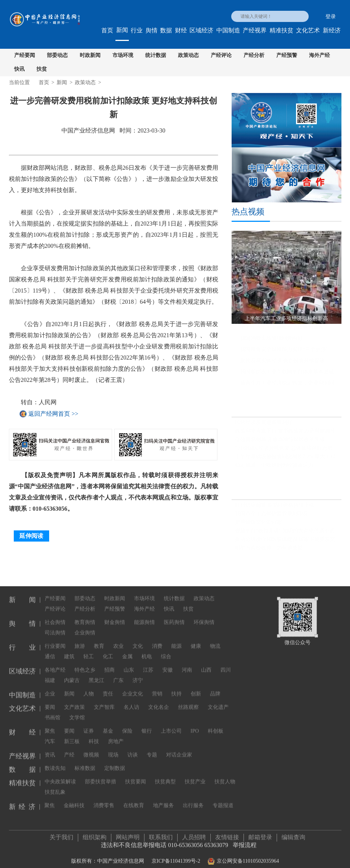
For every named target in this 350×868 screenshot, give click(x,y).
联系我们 (161, 834)
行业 (137, 30)
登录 (331, 17)
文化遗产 (218, 702)
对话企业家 (179, 749)
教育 (99, 641)
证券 (89, 726)
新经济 (332, 30)
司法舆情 (55, 627)
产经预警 (287, 55)
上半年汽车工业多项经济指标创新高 (282, 331)
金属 (127, 651)
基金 (108, 726)
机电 (147, 651)
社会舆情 (55, 617)
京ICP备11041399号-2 (176, 858)
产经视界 (255, 30)
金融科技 (74, 800)
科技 (94, 736)
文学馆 (77, 712)
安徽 (168, 665)
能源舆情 (144, 617)
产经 (69, 749)
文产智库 (104, 702)
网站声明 (128, 834)
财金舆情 (115, 617)
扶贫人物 (225, 776)
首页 (107, 30)
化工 (108, 651)
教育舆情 (85, 617)
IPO (195, 726)
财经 (181, 30)
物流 (215, 641)
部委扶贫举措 (101, 776)
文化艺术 (308, 30)
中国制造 (228, 30)
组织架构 (95, 834)
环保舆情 (204, 617)
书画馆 (52, 712)
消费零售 (104, 800)
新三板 (72, 736)
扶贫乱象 (55, 787)
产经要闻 (25, 55)
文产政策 (74, 702)
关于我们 (61, 834)
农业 (118, 641)
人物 (89, 688)
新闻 (122, 30)
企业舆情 (85, 627)
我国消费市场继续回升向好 (271, 342)
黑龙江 (96, 675)
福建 (50, 675)
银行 (147, 726)
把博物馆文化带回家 (258, 525)
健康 (196, 641)
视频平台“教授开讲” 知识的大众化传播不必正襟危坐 (288, 534)
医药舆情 (174, 617)
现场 (113, 749)
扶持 (176, 688)
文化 (138, 641)
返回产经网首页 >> (53, 414)
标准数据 (85, 763)
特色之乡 (85, 665)
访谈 (133, 749)
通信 (50, 651)
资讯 (50, 749)
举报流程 (245, 842)
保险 (127, 726)
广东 (118, 675)
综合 (166, 651)
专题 (152, 749)
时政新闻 (90, 55)
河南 (187, 665)
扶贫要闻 (136, 776)
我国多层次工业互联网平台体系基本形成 (287, 375)
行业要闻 (55, 641)
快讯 (19, 69)
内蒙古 (72, 675)
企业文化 (133, 688)
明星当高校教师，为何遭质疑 (269, 551)
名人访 (131, 702)
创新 (196, 688)
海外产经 (319, 55)
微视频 (91, 749)
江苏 (148, 665)
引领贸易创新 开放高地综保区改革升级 (280, 443)
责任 (108, 688)
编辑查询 (293, 834)
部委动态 (57, 55)
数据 (166, 30)
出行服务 (193, 800)
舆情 (152, 30)
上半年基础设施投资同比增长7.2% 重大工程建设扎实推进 (288, 460)
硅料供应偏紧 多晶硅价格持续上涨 (275, 508)
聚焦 (50, 726)
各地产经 (55, 665)
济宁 (138, 675)
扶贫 (42, 69)
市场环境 (123, 55)
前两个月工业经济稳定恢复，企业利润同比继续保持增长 (291, 387)
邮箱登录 (260, 834)
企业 (50, 688)
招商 (109, 665)
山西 (206, 665)
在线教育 (134, 800)
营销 (157, 688)
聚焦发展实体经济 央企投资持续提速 (283, 364)
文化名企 (159, 702)
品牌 (215, 688)
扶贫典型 (165, 776)
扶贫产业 (195, 776)
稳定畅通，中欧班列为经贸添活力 (274, 468)
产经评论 (221, 55)
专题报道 (223, 800)
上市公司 (171, 726)
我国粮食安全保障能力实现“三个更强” (284, 353)
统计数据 (156, 55)
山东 (129, 665)
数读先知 (55, 763)
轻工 (89, 651)
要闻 (50, 702)
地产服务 (163, 800)
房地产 (116, 736)
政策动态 (188, 55)
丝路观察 (188, 702)
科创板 (216, 726)
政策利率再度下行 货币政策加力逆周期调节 (285, 434)
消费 (157, 641)
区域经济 (201, 30)
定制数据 (115, 763)
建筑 (69, 651)
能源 (176, 641)
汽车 (50, 736)
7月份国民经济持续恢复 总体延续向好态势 (284, 451)
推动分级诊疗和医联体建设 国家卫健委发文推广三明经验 (288, 542)
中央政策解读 (60, 776)
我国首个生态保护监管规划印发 (271, 517)
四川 (226, 665)
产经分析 (254, 55)
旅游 (80, 641)
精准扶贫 (281, 30)
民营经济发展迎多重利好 (264, 426)
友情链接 (227, 834)
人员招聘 (194, 834)
